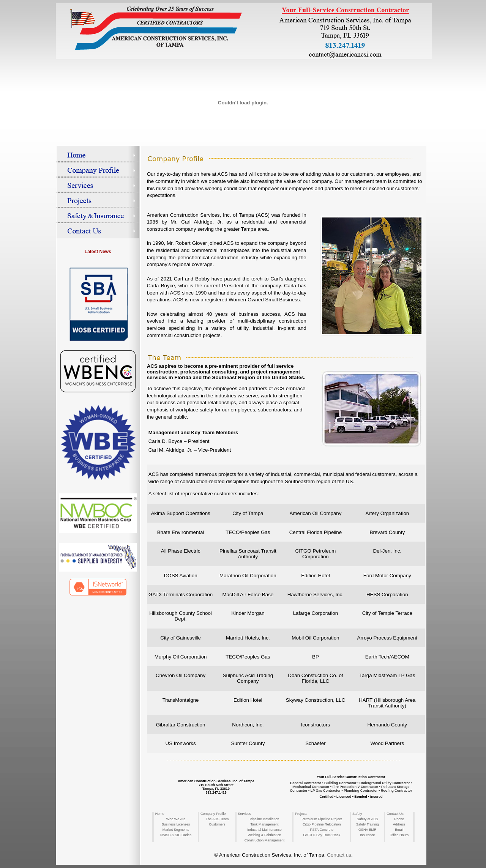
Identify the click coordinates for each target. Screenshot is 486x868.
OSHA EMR (368, 830)
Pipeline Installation (265, 819)
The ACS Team (217, 819)
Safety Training (368, 824)
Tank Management (264, 824)
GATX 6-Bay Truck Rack (322, 835)
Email (399, 830)
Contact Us (395, 814)
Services (245, 814)
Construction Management (265, 840)
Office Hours (399, 835)
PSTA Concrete (322, 830)
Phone (399, 819)
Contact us (339, 855)
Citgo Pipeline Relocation (322, 824)
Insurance (368, 835)
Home (160, 814)
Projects (301, 814)
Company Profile (213, 814)
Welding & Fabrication (265, 835)
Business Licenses (176, 824)
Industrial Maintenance (264, 830)
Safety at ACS (368, 819)
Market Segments (176, 830)
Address (399, 824)
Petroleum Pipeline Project (322, 819)
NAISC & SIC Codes (176, 835)
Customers (217, 824)
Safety (357, 814)
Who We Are (176, 819)
